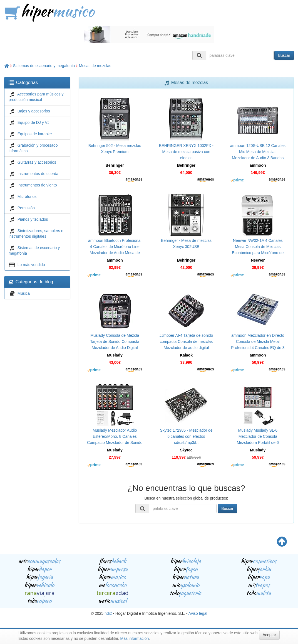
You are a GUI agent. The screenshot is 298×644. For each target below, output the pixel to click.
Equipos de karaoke (35, 134)
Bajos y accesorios (34, 111)
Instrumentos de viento (37, 185)
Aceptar (269, 635)
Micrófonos (27, 196)
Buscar (284, 55)
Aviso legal (198, 613)
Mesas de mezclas (95, 66)
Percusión (26, 208)
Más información (135, 638)
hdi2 (108, 613)
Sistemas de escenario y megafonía (44, 66)
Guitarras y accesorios (37, 162)
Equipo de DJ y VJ (33, 122)
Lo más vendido (31, 265)
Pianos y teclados (33, 219)
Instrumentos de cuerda (38, 174)
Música (24, 293)
